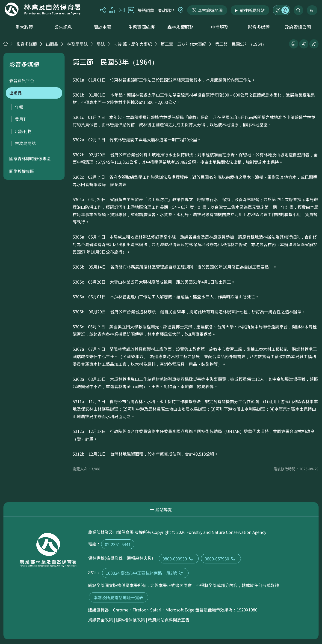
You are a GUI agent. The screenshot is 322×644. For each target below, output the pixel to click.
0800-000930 (179, 559)
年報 (19, 107)
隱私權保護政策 (130, 620)
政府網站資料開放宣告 (169, 620)
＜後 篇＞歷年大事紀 (133, 44)
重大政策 (24, 27)
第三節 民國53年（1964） (241, 44)
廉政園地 (166, 10)
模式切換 (281, 10)
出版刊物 (23, 131)
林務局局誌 (77, 44)
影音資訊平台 (22, 80)
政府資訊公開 (298, 27)
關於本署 (102, 27)
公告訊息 (63, 27)
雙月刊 (21, 119)
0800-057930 (221, 559)
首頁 (6, 44)
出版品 (52, 44)
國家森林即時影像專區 (30, 158)
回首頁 (43, 9)
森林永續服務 (180, 27)
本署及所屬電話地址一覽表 (118, 597)
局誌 (101, 44)
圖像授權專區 (22, 171)
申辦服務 (220, 27)
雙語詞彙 (146, 10)
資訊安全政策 (100, 620)
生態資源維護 (142, 27)
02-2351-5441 (118, 544)
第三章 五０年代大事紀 (183, 44)
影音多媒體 (259, 27)
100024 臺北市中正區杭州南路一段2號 (145, 573)
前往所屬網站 (252, 10)
